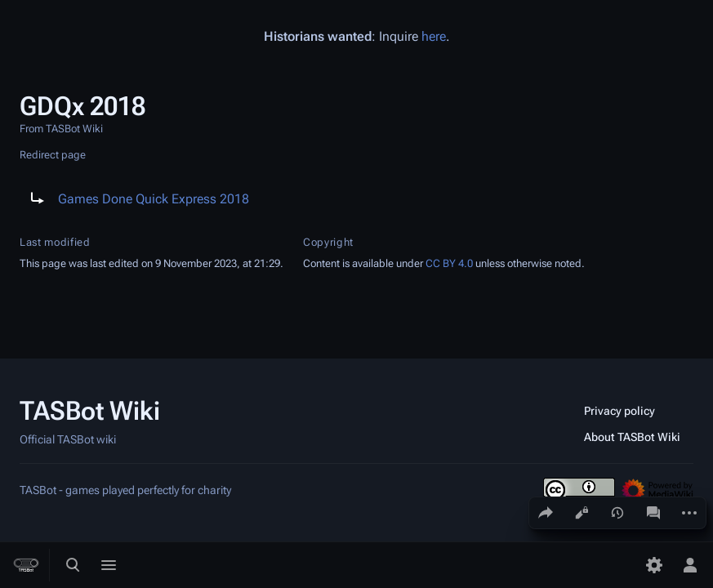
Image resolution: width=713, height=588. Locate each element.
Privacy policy (619, 411)
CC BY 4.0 (449, 263)
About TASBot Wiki (632, 437)
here (434, 36)
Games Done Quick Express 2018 (154, 199)
